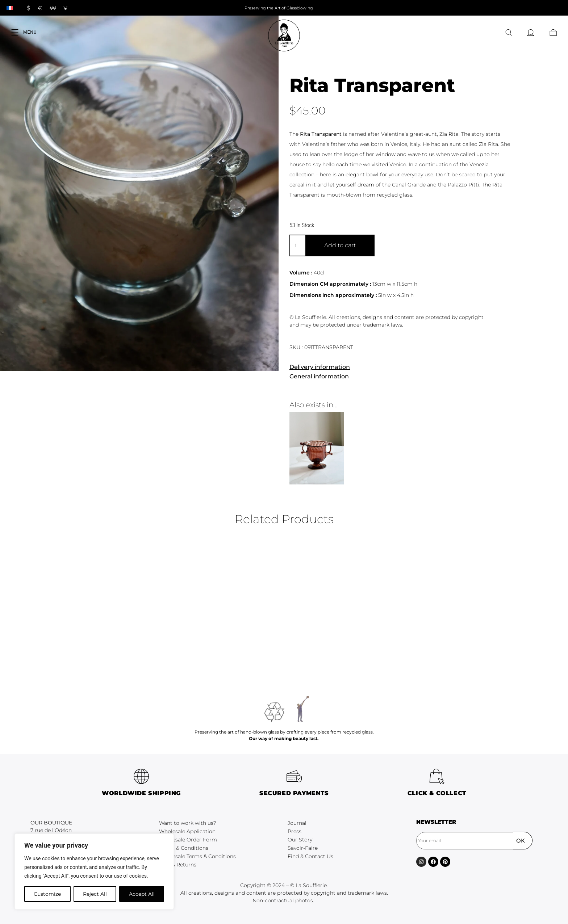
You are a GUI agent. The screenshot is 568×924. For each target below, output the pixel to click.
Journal (297, 823)
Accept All (142, 894)
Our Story (300, 840)
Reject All (95, 894)
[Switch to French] (10, 8)
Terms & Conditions (184, 848)
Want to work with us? (188, 823)
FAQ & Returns (178, 865)
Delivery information (320, 367)
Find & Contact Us (310, 856)
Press (295, 831)
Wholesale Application (187, 831)
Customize (47, 894)
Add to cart (340, 245)
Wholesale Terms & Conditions (197, 856)
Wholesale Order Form (188, 840)
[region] (94, 871)
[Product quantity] (297, 245)
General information (319, 376)
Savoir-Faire (303, 848)
